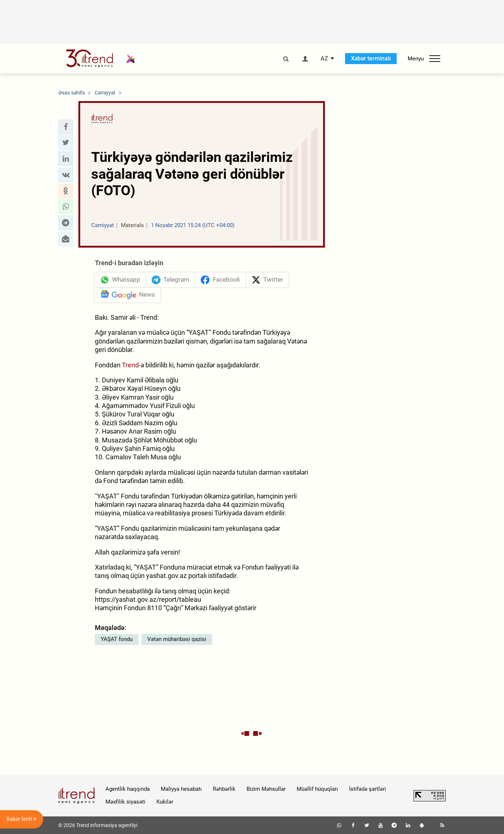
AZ (324, 59)
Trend (130, 365)
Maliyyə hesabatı (181, 789)
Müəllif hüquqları (317, 789)
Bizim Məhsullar (266, 789)
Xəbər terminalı (371, 58)
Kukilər (165, 802)
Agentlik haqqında (128, 789)
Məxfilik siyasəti (125, 802)
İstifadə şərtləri (368, 789)
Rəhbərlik (224, 789)
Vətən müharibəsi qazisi (177, 639)
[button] (66, 127)
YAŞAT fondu (117, 639)
